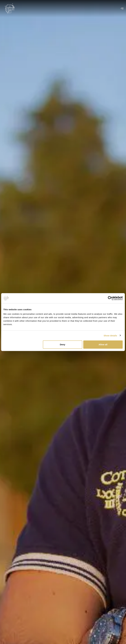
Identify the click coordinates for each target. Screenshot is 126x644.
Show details (110, 335)
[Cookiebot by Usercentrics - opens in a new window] (110, 298)
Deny (62, 344)
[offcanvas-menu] (122, 9)
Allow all (103, 344)
